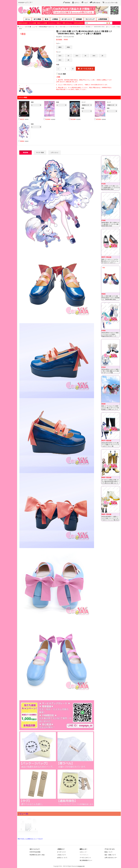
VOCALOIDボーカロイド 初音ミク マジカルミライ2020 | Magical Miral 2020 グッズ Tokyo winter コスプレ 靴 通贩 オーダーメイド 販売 (110, 336)
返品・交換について (110, 855)
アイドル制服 (32, 23)
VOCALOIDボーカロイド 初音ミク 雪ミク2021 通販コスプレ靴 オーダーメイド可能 (110, 371)
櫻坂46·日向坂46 (23, 23)
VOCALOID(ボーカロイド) (46, 27)
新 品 (47, 19)
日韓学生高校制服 (79, 23)
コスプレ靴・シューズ (31, 27)
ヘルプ (86, 3)
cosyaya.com (81, 866)
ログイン (77, 3)
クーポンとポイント (85, 858)
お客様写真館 (103, 19)
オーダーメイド (67, 19)
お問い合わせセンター (111, 858)
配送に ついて (109, 852)
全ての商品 (37, 19)
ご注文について (61, 855)
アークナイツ (52, 23)
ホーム (28, 19)
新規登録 (67, 3)
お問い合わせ (96, 3)
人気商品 (55, 19)
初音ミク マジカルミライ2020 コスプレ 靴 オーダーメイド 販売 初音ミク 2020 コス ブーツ (110, 408)
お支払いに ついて (62, 858)
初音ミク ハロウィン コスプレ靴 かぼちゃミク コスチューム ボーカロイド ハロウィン (110, 261)
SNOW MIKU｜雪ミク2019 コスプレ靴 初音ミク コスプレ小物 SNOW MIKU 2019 (110, 224)
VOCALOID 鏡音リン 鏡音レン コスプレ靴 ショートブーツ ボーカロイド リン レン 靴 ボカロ (110, 518)
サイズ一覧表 (62, 74)
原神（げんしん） (68, 23)
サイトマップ (90, 19)
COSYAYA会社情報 (35, 852)
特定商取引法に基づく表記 (37, 855)
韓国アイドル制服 (42, 23)
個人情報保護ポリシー (86, 860)
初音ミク (59, 23)
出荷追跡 (79, 19)
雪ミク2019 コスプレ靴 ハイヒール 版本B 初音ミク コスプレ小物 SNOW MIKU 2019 (111, 188)
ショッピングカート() (111, 3)
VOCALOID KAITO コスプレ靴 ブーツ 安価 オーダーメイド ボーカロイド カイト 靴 (110, 445)
